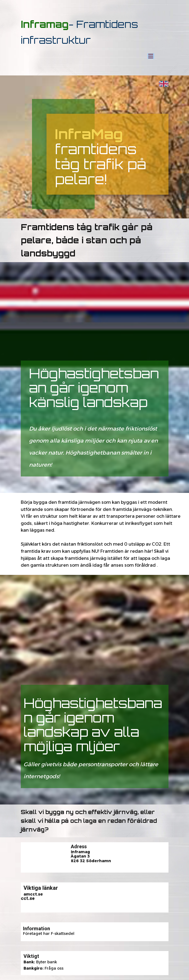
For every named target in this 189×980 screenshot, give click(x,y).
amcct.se (33, 894)
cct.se (28, 898)
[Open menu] (151, 56)
